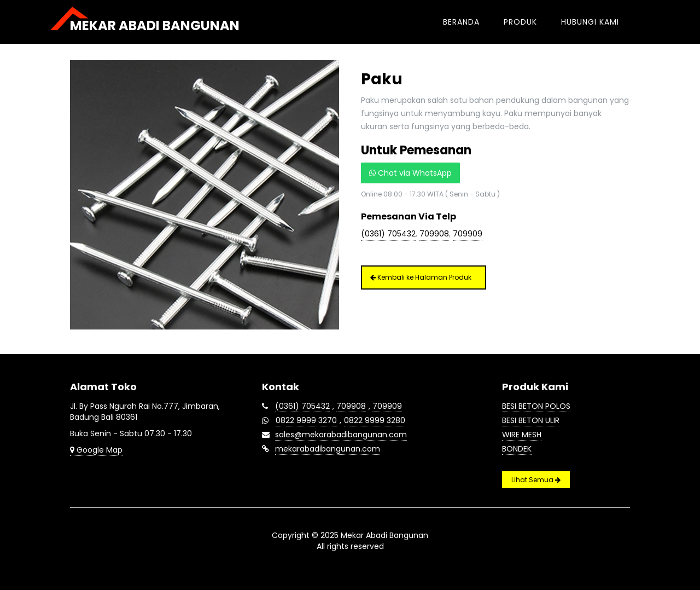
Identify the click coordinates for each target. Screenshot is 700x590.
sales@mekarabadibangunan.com (341, 435)
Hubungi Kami (590, 22)
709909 (468, 234)
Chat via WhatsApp (410, 173)
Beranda (461, 22)
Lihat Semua (536, 480)
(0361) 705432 (388, 234)
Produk (520, 22)
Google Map (96, 450)
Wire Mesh (522, 435)
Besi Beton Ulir (531, 420)
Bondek (517, 449)
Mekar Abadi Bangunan (155, 25)
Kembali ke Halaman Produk (421, 277)
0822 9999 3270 (306, 420)
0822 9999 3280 (375, 420)
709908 (434, 234)
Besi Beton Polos (536, 406)
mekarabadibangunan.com (328, 449)
